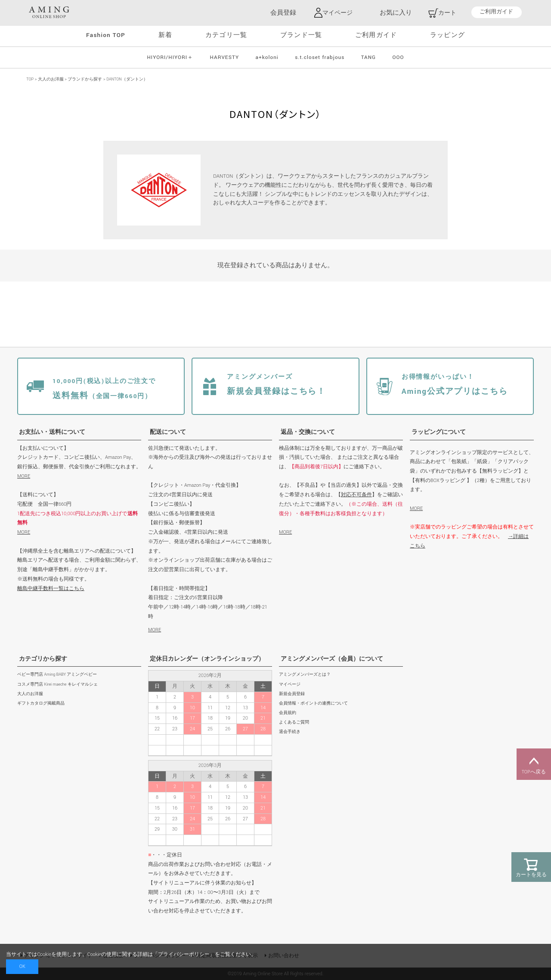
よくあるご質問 (294, 722)
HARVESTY (225, 57)
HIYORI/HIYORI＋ (170, 57)
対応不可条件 (356, 495)
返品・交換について (308, 432)
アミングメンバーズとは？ (305, 675)
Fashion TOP (106, 35)
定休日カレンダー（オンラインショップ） (207, 659)
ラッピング (447, 35)
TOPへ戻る (534, 764)
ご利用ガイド (496, 12)
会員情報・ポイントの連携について (313, 703)
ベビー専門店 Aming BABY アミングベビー (57, 675)
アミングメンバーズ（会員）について (332, 659)
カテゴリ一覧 (226, 35)
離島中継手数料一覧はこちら (51, 588)
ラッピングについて (439, 432)
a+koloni (267, 57)
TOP (30, 79)
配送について (168, 432)
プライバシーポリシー (184, 954)
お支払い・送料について (52, 432)
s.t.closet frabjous (320, 57)
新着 (165, 35)
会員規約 (288, 713)
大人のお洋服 (51, 79)
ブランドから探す (85, 79)
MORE (24, 476)
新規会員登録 (292, 694)
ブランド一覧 (301, 35)
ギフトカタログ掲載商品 (41, 703)
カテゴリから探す (43, 659)
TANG (368, 57)
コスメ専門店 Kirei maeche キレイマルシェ (57, 684)
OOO (398, 57)
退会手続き (290, 732)
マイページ (290, 684)
